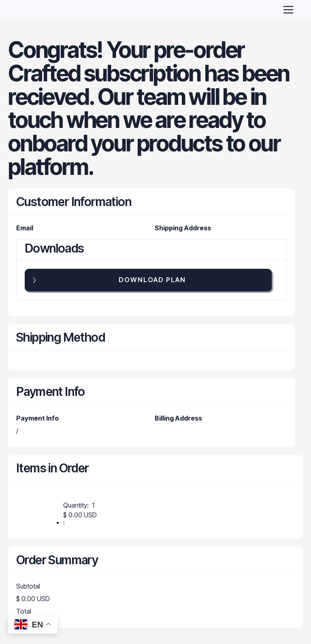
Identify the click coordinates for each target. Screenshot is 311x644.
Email (25, 228)
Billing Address (178, 418)
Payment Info (37, 418)
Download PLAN (152, 280)
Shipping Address (183, 228)
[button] (287, 10)
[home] (39, 10)
